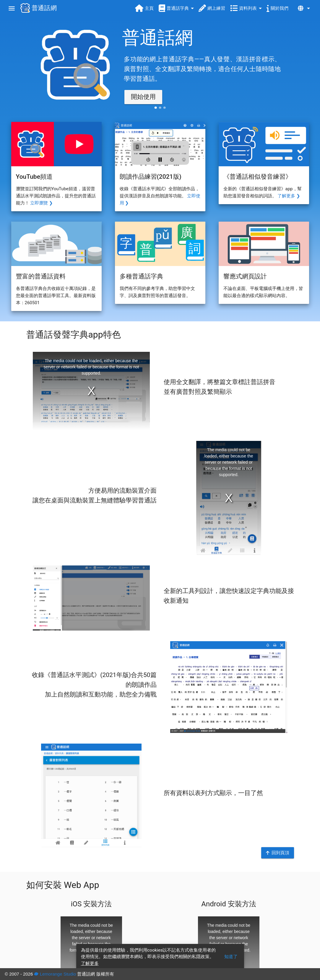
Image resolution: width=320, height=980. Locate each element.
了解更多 (90, 963)
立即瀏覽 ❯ (42, 203)
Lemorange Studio (55, 974)
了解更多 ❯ (289, 196)
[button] (143, 97)
